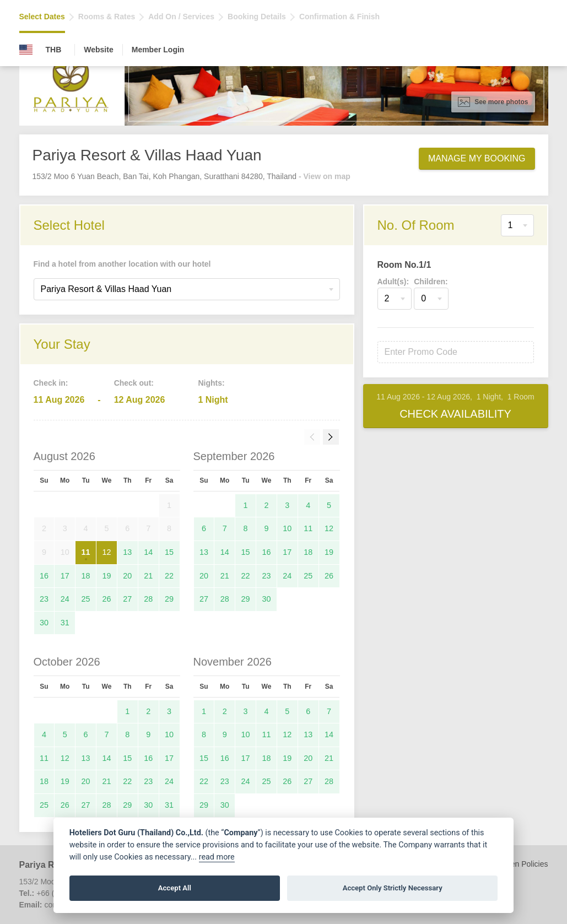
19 (106, 576)
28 (148, 599)
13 (127, 552)
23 (44, 599)
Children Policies (519, 864)
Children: (431, 282)
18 (86, 576)
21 (148, 576)
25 (86, 599)
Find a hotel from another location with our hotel (122, 264)
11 (86, 552)
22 (169, 576)
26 (106, 599)
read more (217, 857)
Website (98, 50)
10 (287, 528)
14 (148, 552)
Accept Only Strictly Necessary (393, 888)
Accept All (175, 888)
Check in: (51, 383)
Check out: (134, 383)
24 (65, 599)
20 (127, 576)
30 (44, 623)
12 (106, 552)
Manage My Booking (477, 158)
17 (65, 576)
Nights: (211, 383)
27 (127, 599)
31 (65, 623)
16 (44, 576)
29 (169, 599)
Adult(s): (393, 282)
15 (169, 552)
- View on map (325, 176)
